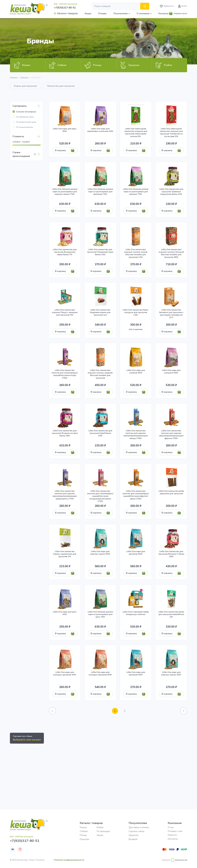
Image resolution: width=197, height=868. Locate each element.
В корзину (60, 150)
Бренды (24, 78)
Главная (14, 78)
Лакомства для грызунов (61, 86)
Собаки (84, 831)
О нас (171, 827)
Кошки (83, 827)
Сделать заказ (136, 831)
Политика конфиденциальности (69, 860)
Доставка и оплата (139, 827)
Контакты (163, 13)
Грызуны (84, 839)
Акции (88, 13)
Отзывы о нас (175, 831)
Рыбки (100, 827)
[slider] (13, 145)
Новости (172, 835)
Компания (175, 823)
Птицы (83, 835)
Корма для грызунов (25, 86)
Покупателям (138, 823)
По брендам (103, 831)
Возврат (133, 839)
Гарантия (133, 835)
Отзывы (102, 13)
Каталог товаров (91, 823)
